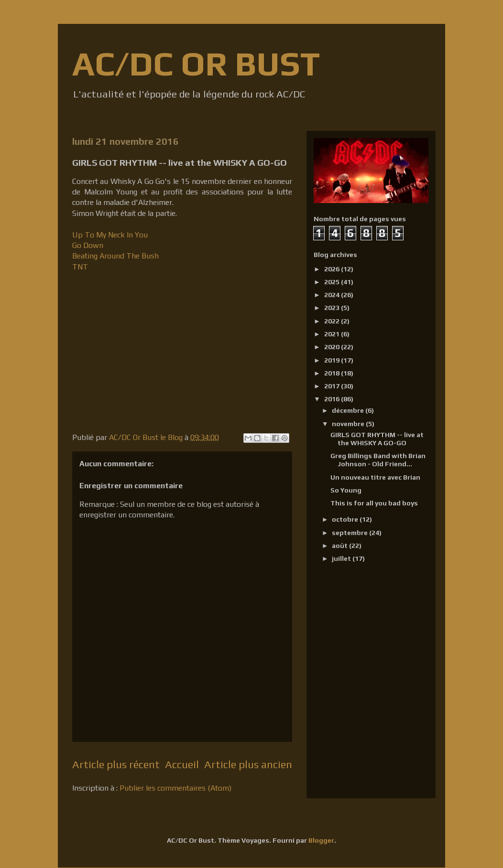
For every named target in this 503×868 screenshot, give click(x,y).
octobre (346, 519)
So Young (346, 490)
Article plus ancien (248, 764)
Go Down (89, 245)
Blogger (321, 840)
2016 (333, 399)
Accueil (182, 764)
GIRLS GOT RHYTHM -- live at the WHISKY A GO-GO (377, 439)
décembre (349, 410)
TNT (80, 267)
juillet (342, 558)
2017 (333, 386)
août (340, 546)
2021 (333, 334)
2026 (333, 269)
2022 (333, 321)
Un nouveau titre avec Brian (375, 477)
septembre (350, 533)
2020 (333, 347)
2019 (333, 360)
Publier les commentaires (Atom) (175, 788)
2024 (333, 295)
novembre (349, 424)
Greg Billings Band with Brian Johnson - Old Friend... (378, 460)
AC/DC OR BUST (196, 63)
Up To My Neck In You (110, 235)
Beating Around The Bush (115, 256)
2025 (333, 282)
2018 (333, 373)
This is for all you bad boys (374, 503)
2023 (333, 308)
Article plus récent (116, 764)
